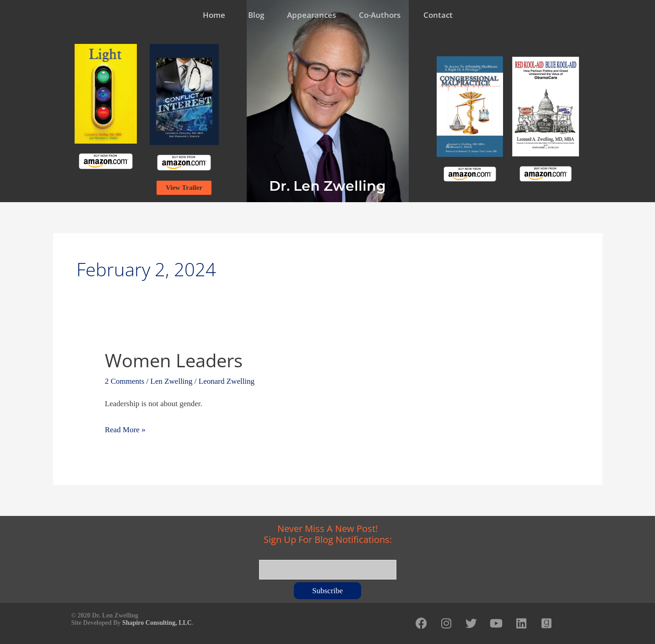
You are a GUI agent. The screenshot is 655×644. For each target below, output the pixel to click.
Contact (438, 15)
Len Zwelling (172, 381)
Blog (256, 15)
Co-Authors (380, 15)
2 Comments (125, 381)
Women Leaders (174, 360)
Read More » (125, 428)
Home (214, 15)
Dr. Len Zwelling (327, 186)
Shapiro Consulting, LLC (157, 623)
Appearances (311, 15)
